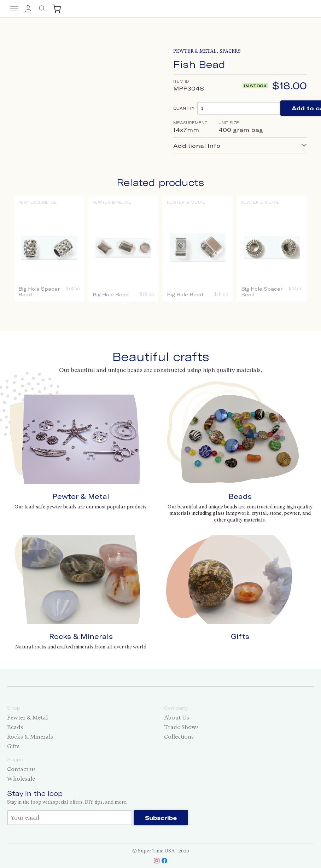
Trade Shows (181, 727)
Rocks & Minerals (81, 636)
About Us (177, 718)
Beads (240, 496)
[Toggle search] (42, 9)
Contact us (21, 769)
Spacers (230, 51)
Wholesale (21, 779)
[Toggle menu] (14, 9)
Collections (179, 737)
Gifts (240, 636)
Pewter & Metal (195, 51)
